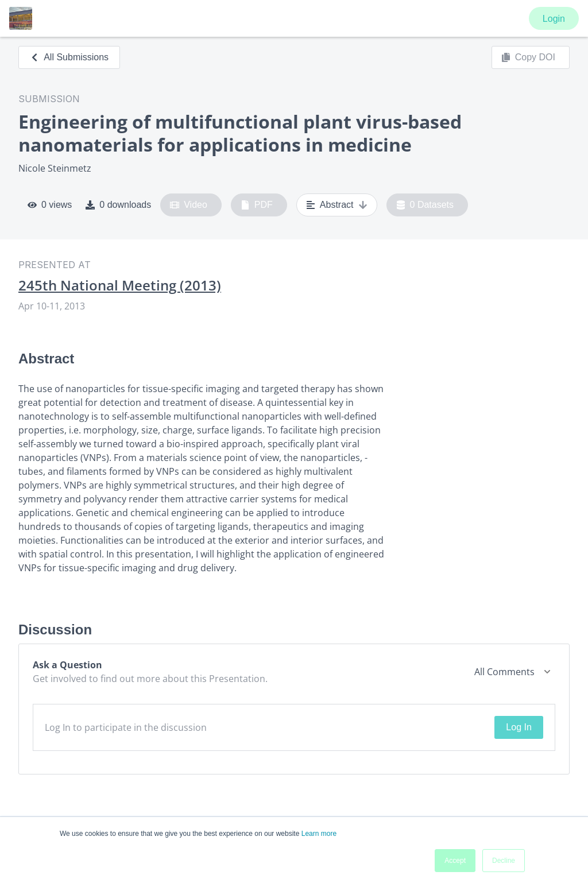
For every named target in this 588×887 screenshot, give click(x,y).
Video (189, 205)
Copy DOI (528, 57)
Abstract (337, 205)
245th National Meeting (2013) (120, 285)
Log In (519, 727)
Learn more (319, 834)
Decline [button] (504, 861)
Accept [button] (455, 861)
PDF (257, 205)
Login (554, 19)
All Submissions (69, 57)
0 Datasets (425, 205)
